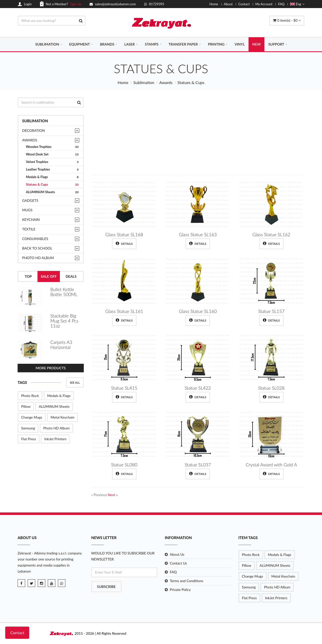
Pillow (26, 406)
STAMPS (152, 44)
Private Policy (180, 590)
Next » (113, 495)
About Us (177, 554)
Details (124, 244)
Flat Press (29, 439)
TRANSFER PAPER (183, 44)
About (228, 4)
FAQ (281, 4)
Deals (71, 276)
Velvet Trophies (52, 162)
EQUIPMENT (79, 44)
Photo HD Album (38, 258)
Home (214, 4)
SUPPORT (276, 44)
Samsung (28, 428)
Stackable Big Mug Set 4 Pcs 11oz (64, 321)
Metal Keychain (63, 417)
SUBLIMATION (47, 44)
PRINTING (216, 44)
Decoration (33, 130)
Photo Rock (30, 396)
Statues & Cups (52, 185)
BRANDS (107, 44)
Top (28, 276)
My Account (264, 4)
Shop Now (267, 150)
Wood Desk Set (52, 154)
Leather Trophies (52, 169)
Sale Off (49, 276)
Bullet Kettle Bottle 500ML (64, 292)
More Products (51, 368)
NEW (256, 44)
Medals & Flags (52, 177)
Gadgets (30, 200)
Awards (166, 82)
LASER (129, 44)
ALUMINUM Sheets (52, 192)
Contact (244, 4)
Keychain (31, 219)
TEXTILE (29, 229)
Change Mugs (32, 417)
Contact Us (178, 563)
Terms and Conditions (187, 581)
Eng (297, 4)
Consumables (35, 239)
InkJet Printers (55, 439)
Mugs (27, 210)
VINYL (240, 44)
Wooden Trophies (52, 147)
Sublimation (144, 82)
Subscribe (106, 587)
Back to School (37, 248)
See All (75, 383)
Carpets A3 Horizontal (61, 345)
